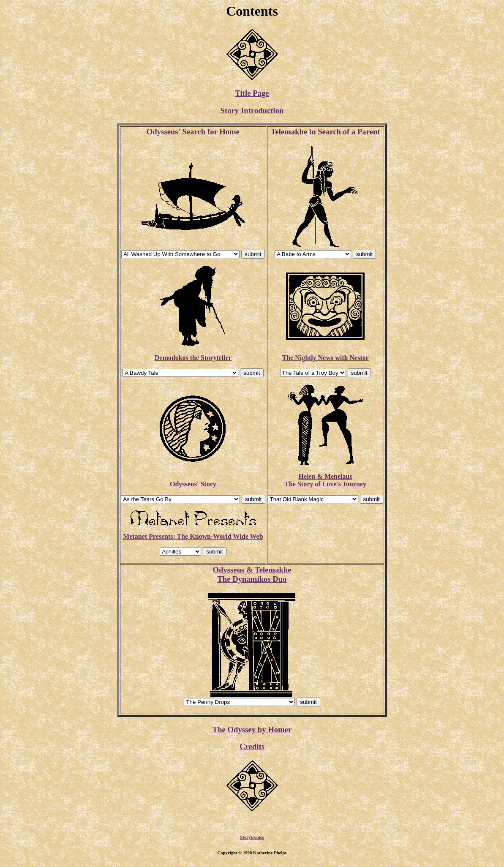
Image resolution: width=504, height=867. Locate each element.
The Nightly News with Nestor (325, 358)
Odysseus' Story (193, 484)
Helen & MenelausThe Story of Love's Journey (325, 480)
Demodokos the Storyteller (193, 358)
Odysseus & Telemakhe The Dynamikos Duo (252, 574)
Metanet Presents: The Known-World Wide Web (193, 536)
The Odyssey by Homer (252, 729)
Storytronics (252, 838)
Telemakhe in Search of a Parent (326, 132)
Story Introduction (252, 110)
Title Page (252, 93)
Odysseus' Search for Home (193, 132)
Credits (252, 746)
